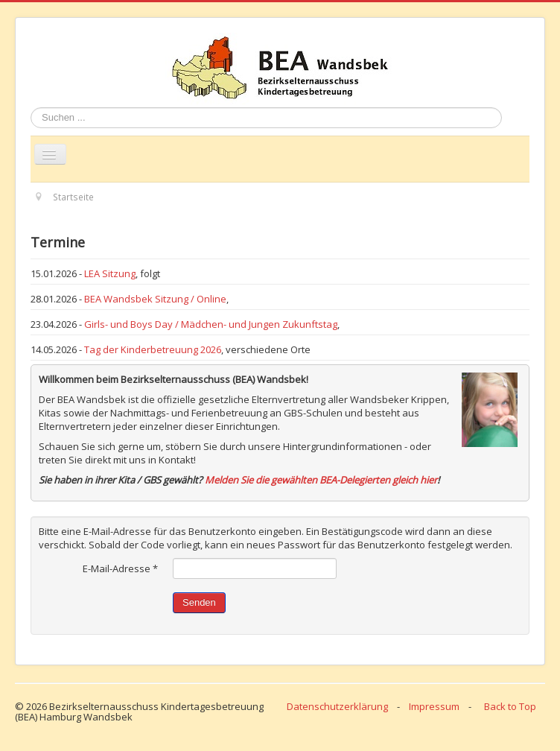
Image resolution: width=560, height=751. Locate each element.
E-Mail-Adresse (120, 568)
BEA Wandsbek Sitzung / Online (155, 299)
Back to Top (510, 706)
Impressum (434, 706)
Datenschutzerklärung (337, 706)
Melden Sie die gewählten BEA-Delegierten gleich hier (321, 480)
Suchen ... (31, 108)
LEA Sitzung (110, 273)
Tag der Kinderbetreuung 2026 (153, 349)
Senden (199, 602)
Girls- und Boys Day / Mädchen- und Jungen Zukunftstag (211, 324)
